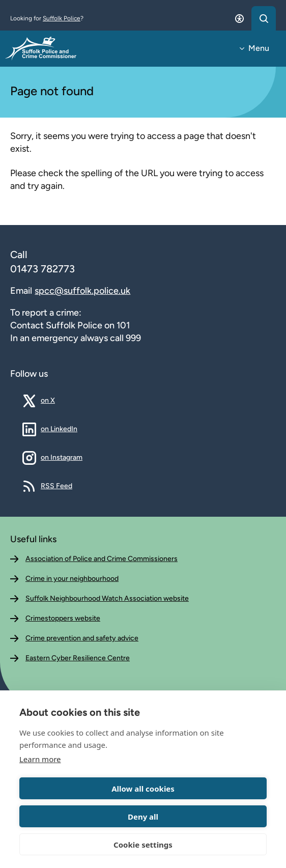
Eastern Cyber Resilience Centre (78, 658)
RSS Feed (56, 486)
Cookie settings (143, 845)
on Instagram (62, 457)
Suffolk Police (62, 18)
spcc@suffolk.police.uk (82, 291)
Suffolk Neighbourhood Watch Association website (107, 598)
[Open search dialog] (264, 18)
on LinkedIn (59, 429)
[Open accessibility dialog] (239, 18)
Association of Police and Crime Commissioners (102, 559)
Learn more (40, 759)
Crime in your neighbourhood (72, 579)
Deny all (143, 817)
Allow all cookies (143, 789)
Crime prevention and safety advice (82, 638)
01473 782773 (42, 269)
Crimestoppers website (63, 618)
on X (55, 400)
